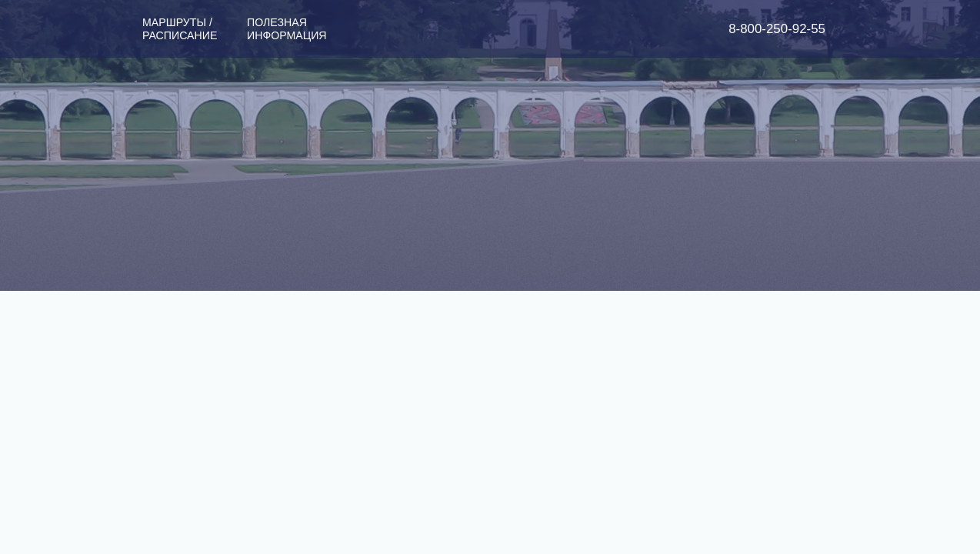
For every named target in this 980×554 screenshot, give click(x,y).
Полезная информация (287, 29)
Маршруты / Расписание (180, 29)
